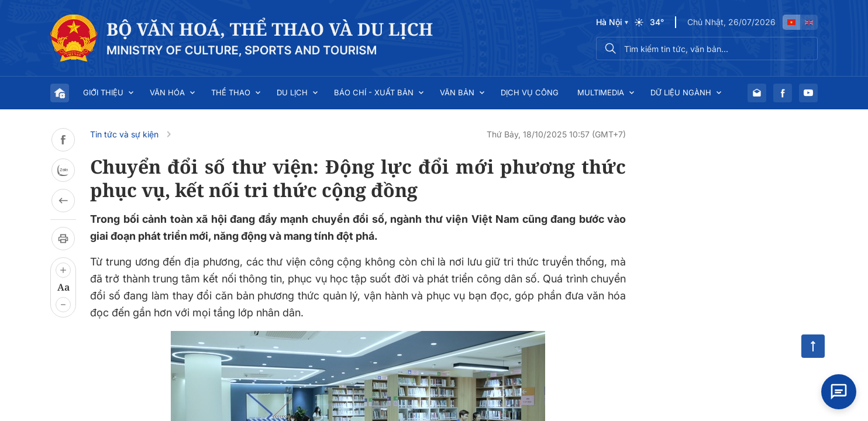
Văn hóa (167, 92)
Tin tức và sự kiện (124, 134)
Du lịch (292, 92)
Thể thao (231, 92)
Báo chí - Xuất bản (374, 92)
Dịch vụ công (530, 92)
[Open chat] (839, 392)
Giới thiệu (103, 92)
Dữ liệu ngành (681, 92)
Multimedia (601, 92)
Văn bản (457, 92)
